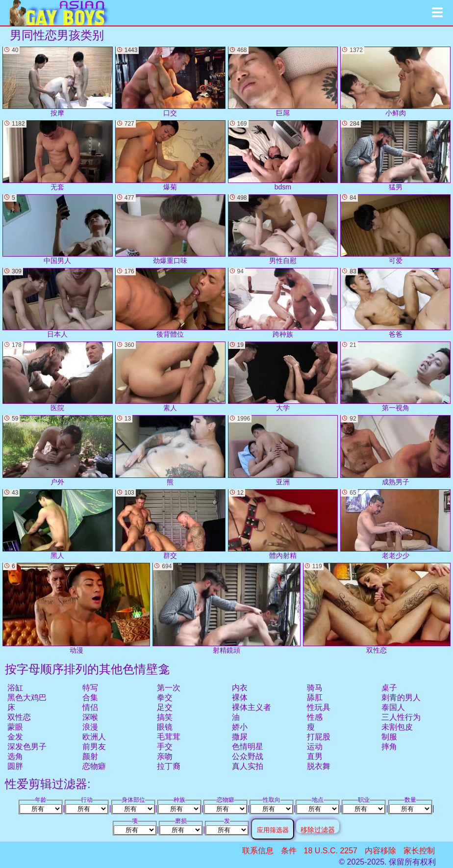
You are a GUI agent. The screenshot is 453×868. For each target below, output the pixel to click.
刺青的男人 (401, 697)
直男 (315, 756)
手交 (165, 747)
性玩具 (319, 707)
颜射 (90, 756)
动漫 (76, 608)
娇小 (240, 727)
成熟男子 (395, 450)
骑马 (315, 688)
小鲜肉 (395, 82)
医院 (58, 377)
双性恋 (19, 717)
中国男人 (58, 229)
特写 (90, 688)
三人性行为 (401, 717)
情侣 (90, 707)
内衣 (240, 688)
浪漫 (90, 727)
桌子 (389, 688)
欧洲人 (94, 737)
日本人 (58, 303)
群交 (170, 524)
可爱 (395, 229)
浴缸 (15, 688)
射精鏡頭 (226, 608)
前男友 (94, 747)
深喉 (90, 717)
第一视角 (395, 377)
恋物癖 (94, 766)
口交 (170, 82)
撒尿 (240, 737)
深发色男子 (27, 747)
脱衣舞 (319, 766)
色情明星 (248, 747)
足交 (165, 707)
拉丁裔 (169, 766)
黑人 (58, 524)
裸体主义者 (252, 707)
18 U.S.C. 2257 (331, 851)
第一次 (169, 688)
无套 (58, 155)
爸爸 (395, 303)
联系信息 (258, 851)
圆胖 (15, 766)
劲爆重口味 (170, 229)
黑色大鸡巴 (27, 697)
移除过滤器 (318, 829)
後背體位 (170, 303)
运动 (315, 747)
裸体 (240, 697)
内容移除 (380, 851)
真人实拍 (248, 766)
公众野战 (248, 756)
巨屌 (283, 82)
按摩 (58, 82)
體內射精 (283, 524)
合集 (90, 697)
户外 (58, 450)
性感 (315, 717)
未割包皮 (397, 727)
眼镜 (165, 727)
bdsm (283, 155)
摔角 (389, 747)
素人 (170, 377)
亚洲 (283, 450)
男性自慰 (283, 229)
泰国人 (393, 707)
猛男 (395, 155)
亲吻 (165, 756)
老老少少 (395, 524)
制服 (389, 737)
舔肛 (315, 697)
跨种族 (283, 303)
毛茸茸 (169, 737)
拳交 (165, 697)
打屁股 (319, 737)
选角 (15, 756)
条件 (289, 851)
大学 (283, 377)
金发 (15, 737)
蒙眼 (15, 727)
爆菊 (170, 155)
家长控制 (419, 851)
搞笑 (165, 717)
